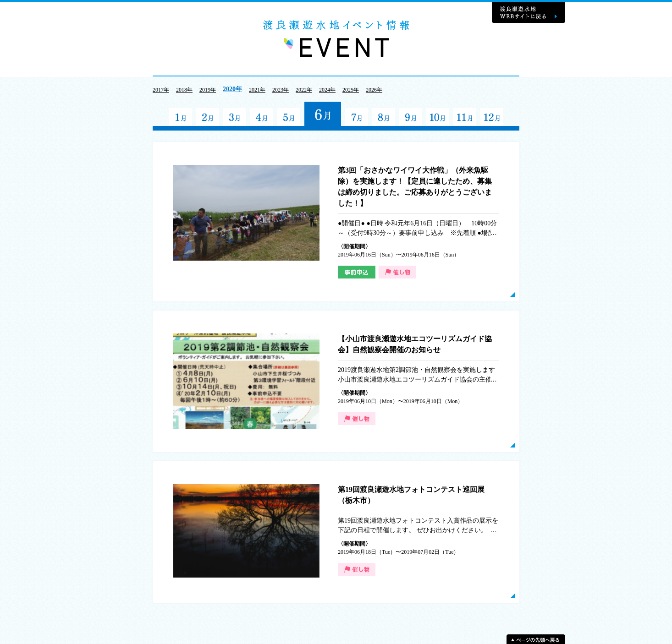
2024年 (327, 90)
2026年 (374, 90)
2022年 (304, 90)
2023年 (281, 90)
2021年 (257, 90)
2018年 (184, 90)
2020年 (232, 89)
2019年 (208, 90)
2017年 (161, 90)
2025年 (351, 90)
